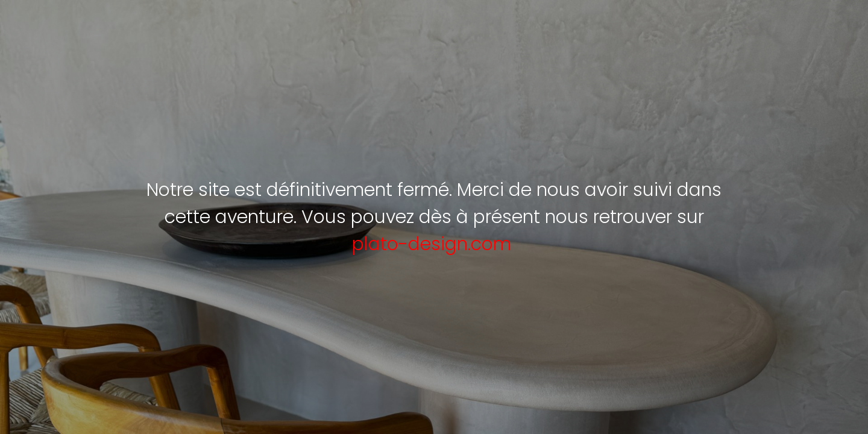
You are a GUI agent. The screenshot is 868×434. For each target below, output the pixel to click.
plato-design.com (432, 244)
